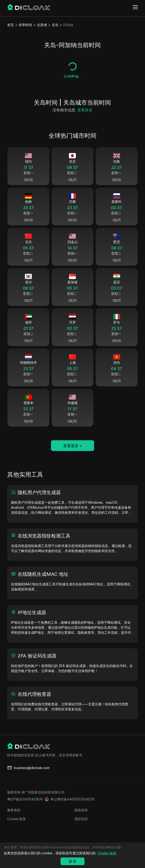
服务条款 (14, 810)
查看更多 (85, 110)
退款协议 (81, 819)
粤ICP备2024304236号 (25, 799)
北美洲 (42, 25)
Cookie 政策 (17, 819)
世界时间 (25, 25)
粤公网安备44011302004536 (72, 799)
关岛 (55, 25)
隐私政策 (81, 810)
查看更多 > (73, 446)
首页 (11, 25)
